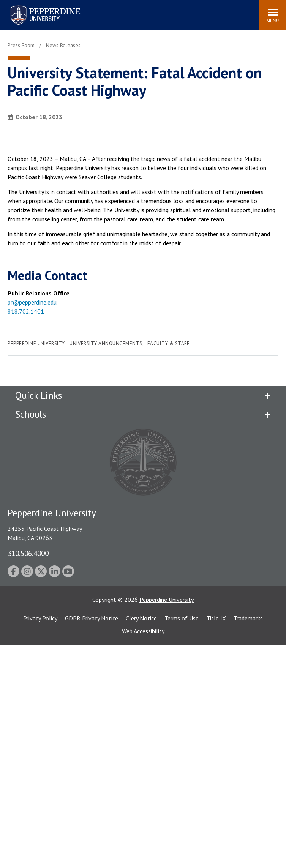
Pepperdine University (36, 343)
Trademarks (248, 618)
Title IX (216, 618)
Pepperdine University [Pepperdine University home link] (36, 7)
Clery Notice (141, 618)
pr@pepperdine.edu (32, 302)
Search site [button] (150, 11)
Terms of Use (182, 618)
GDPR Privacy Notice (92, 618)
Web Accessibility (143, 631)
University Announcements (106, 343)
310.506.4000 (28, 553)
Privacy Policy (40, 618)
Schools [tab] (31, 414)
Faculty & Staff (168, 343)
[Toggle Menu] (273, 15)
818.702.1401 (26, 311)
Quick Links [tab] (39, 395)
